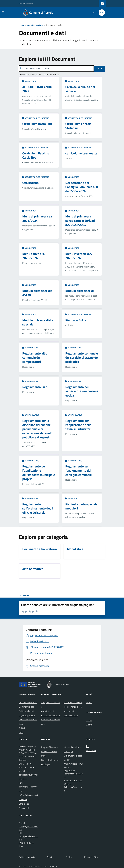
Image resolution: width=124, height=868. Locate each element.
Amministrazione (35, 25)
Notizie (89, 702)
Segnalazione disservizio (73, 775)
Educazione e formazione (51, 722)
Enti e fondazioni (26, 711)
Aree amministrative (28, 702)
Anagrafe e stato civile (51, 705)
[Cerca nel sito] (101, 13)
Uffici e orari (24, 804)
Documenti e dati (27, 707)
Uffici (21, 732)
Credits (69, 857)
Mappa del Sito (91, 857)
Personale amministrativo (28, 722)
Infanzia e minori (71, 715)
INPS (43, 756)
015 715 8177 (26, 764)
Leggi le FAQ (69, 770)
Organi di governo (27, 715)
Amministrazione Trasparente (73, 765)
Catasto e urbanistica (51, 715)
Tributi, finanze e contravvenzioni (73, 709)
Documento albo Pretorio (36, 118)
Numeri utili (24, 808)
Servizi (50, 857)
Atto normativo (31, 348)
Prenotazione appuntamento (73, 782)
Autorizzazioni (47, 711)
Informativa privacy (72, 747)
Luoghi (89, 720)
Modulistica (29, 81)
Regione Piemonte (26, 4)
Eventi (89, 725)
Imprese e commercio (73, 702)
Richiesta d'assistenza (73, 789)
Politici (22, 728)
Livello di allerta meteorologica (50, 762)
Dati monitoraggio (27, 857)
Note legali (68, 751)
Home (22, 25)
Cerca (99, 68)
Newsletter (91, 751)
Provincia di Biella (49, 751)
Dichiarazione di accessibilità (73, 758)
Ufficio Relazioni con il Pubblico (28, 797)
